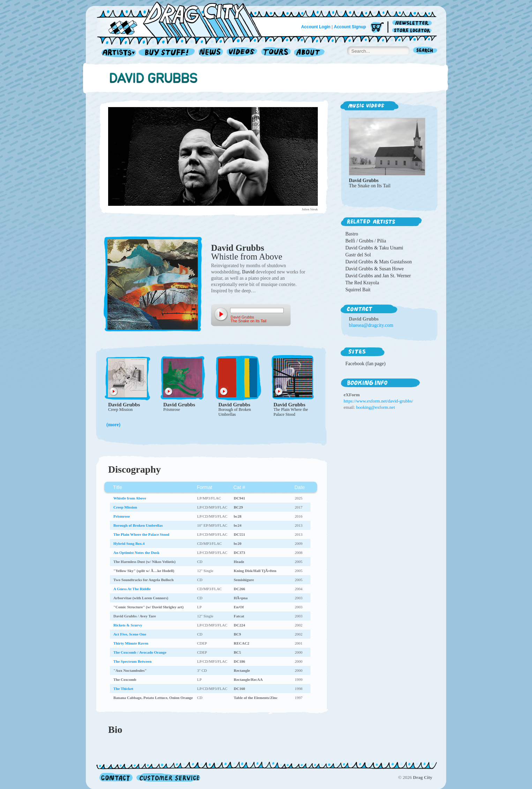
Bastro (352, 234)
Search (425, 51)
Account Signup (350, 27)
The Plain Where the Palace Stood (291, 412)
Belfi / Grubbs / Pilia (366, 241)
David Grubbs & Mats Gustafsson (379, 262)
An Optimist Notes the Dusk (136, 553)
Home (183, 19)
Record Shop (167, 53)
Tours (276, 53)
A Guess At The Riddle (132, 589)
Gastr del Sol (358, 255)
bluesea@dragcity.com (371, 325)
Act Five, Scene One (130, 634)
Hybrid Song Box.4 (129, 543)
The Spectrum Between (132, 661)
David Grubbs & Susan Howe (374, 269)
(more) (113, 425)
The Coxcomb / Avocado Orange (140, 652)
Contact (116, 777)
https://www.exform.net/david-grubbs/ (378, 401)
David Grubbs (238, 248)
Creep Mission (120, 409)
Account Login (316, 27)
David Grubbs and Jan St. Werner (378, 276)
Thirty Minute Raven (131, 643)
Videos (242, 53)
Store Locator (413, 31)
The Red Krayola (362, 283)
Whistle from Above (247, 257)
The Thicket (123, 689)
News (211, 53)
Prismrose (172, 409)
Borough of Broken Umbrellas (235, 412)
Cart (377, 28)
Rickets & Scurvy (128, 625)
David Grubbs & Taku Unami (374, 248)
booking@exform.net (376, 407)
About (309, 53)
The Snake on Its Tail (370, 186)
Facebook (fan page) (365, 364)
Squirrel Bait (358, 290)
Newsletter (413, 23)
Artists (117, 53)
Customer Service (168, 777)
